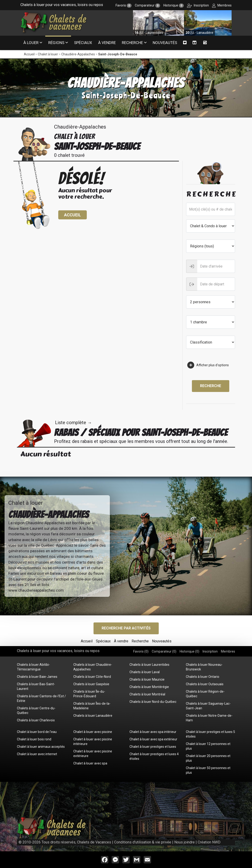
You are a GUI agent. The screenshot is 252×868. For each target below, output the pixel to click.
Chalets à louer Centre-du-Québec (36, 710)
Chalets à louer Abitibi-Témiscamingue (33, 667)
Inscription (198, 5)
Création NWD (209, 842)
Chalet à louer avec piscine (93, 732)
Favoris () (141, 651)
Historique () (189, 651)
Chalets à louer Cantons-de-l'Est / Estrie (41, 698)
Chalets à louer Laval (145, 672)
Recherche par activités (126, 628)
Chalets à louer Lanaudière (93, 716)
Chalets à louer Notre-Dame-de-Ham (209, 718)
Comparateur (147, 5)
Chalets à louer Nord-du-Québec (153, 702)
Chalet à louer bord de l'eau (37, 732)
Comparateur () (164, 651)
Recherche (132, 43)
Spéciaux (83, 43)
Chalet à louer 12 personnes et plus (208, 746)
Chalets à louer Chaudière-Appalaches (93, 667)
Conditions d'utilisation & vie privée (143, 842)
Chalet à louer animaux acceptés (41, 747)
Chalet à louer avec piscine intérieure (93, 742)
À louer (31, 43)
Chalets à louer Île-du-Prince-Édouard (89, 694)
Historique (174, 5)
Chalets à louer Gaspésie (91, 684)
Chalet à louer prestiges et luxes (153, 747)
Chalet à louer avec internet (37, 754)
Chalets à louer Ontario (203, 677)
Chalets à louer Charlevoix (36, 720)
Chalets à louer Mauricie (147, 679)
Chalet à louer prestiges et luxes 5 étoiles (210, 734)
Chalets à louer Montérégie (149, 687)
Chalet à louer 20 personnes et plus (208, 758)
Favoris (124, 5)
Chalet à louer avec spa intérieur (153, 732)
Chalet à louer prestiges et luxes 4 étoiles (154, 756)
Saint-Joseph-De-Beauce (118, 54)
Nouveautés (165, 43)
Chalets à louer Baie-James (37, 677)
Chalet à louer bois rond (34, 739)
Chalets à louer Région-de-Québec (205, 694)
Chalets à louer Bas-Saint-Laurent (36, 686)
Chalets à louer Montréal (147, 694)
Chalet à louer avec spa (90, 763)
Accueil (29, 54)
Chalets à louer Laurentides (149, 665)
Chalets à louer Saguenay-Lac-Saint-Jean (208, 706)
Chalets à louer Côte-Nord (92, 677)
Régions (56, 43)
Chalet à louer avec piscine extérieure (93, 754)
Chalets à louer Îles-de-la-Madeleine (92, 706)
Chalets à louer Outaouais (205, 684)
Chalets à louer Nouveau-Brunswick (204, 667)
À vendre (107, 43)
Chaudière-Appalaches (78, 54)
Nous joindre (184, 842)
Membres (222, 5)
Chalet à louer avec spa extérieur (153, 739)
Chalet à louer (48, 54)
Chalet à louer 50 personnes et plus (208, 770)
